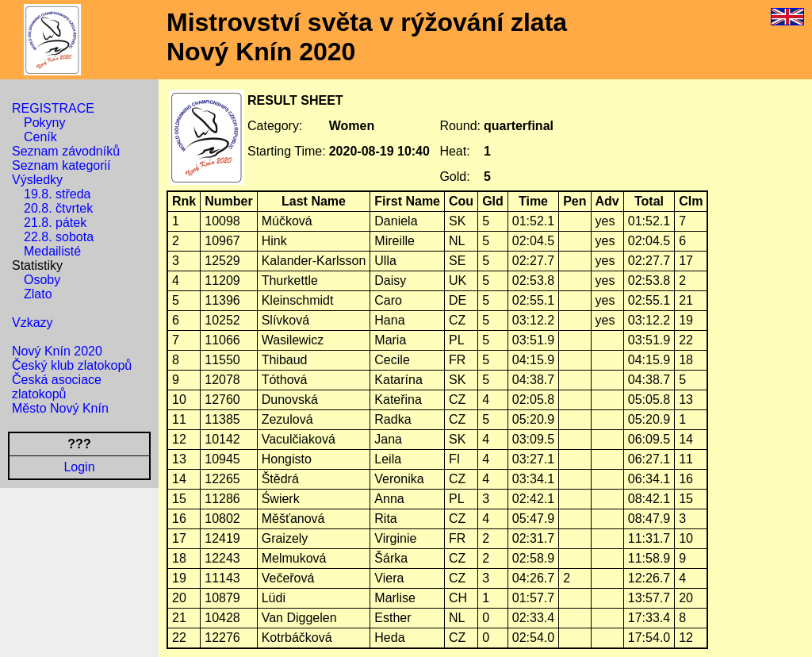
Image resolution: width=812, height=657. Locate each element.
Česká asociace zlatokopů (57, 387)
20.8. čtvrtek (58, 208)
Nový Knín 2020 (57, 351)
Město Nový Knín (60, 408)
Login (79, 467)
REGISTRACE (53, 108)
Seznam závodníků (66, 151)
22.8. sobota (59, 237)
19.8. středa (57, 194)
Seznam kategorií (61, 165)
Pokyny (44, 123)
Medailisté (52, 251)
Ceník (40, 137)
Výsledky (37, 180)
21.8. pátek (55, 223)
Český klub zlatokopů (72, 365)
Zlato (38, 294)
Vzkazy (33, 323)
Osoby (42, 280)
